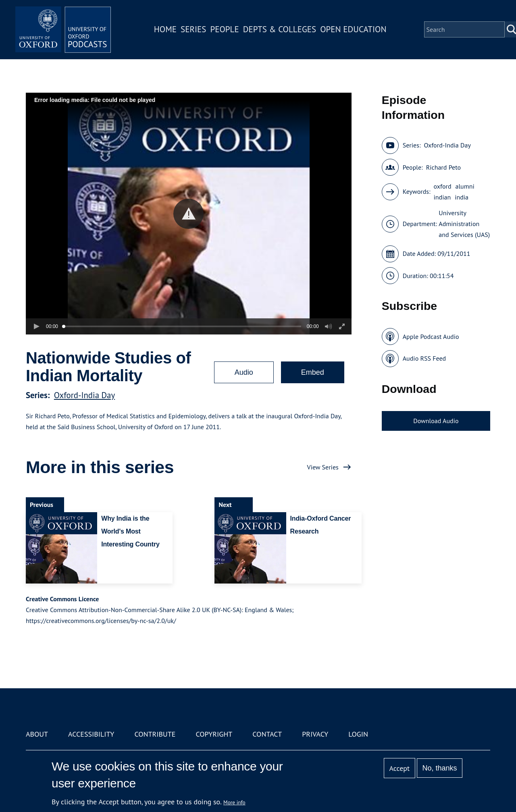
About (37, 734)
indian (442, 197)
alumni (465, 186)
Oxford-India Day (84, 395)
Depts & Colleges (281, 30)
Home (166, 30)
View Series (323, 467)
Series (194, 30)
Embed (313, 372)
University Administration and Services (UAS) (464, 224)
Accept (399, 768)
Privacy (315, 734)
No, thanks (439, 768)
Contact (267, 734)
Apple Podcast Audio (431, 336)
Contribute (155, 734)
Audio (244, 372)
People (225, 30)
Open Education (354, 30)
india (462, 197)
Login (358, 734)
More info (234, 802)
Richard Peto (443, 167)
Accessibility (91, 734)
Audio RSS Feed (424, 358)
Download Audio (436, 421)
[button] (188, 214)
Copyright (214, 734)
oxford (443, 186)
